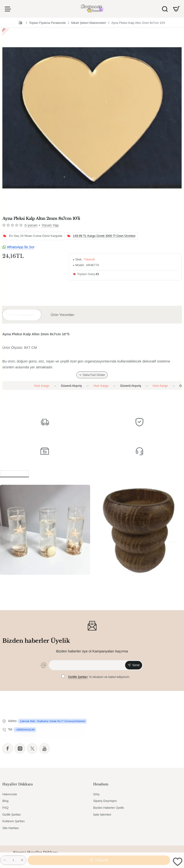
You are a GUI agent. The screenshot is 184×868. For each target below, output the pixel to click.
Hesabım (101, 784)
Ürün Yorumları (62, 315)
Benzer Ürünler (14, 473)
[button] (178, 862)
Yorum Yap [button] (50, 225)
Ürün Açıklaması (22, 315)
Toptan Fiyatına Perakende (47, 23)
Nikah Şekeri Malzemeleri (89, 23)
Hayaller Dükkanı (18, 784)
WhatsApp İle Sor (18, 247)
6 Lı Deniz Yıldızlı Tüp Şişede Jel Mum (37, 580)
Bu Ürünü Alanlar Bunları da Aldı (64, 473)
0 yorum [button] (31, 225)
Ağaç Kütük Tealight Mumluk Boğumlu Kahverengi (132, 582)
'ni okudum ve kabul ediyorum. (96, 677)
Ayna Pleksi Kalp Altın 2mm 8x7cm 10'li (138, 23)
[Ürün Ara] (165, 9)
